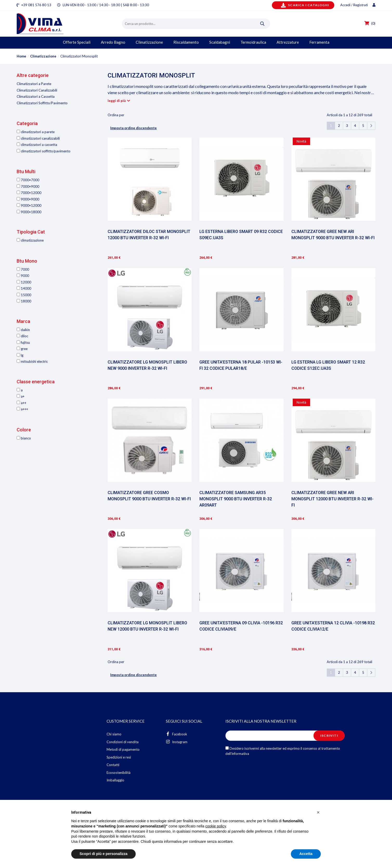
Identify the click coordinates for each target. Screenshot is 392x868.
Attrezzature (288, 42)
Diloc (22, 336)
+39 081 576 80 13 (36, 5)
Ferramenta (319, 42)
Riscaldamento (186, 42)
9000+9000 (28, 199)
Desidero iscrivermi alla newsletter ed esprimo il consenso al (283, 751)
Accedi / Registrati (358, 5)
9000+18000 (29, 212)
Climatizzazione (149, 42)
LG (20, 355)
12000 (24, 282)
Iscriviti (329, 736)
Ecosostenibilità (119, 773)
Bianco (24, 438)
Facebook (177, 734)
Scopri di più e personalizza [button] (103, 854)
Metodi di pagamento (123, 749)
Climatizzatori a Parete (34, 84)
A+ (21, 396)
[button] (318, 812)
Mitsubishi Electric (32, 361)
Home (21, 56)
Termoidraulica (253, 42)
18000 (24, 301)
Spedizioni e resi (119, 757)
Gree (22, 349)
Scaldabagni (220, 42)
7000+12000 (29, 193)
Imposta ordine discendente (133, 128)
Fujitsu (23, 342)
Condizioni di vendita (123, 742)
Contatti (113, 765)
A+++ (22, 409)
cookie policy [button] (216, 826)
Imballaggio (115, 780)
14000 (24, 288)
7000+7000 (28, 180)
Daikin (23, 330)
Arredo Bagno (113, 42)
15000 (24, 295)
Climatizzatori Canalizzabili (37, 90)
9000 (23, 276)
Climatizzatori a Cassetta (36, 96)
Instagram (177, 742)
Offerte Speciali (77, 42)
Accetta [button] (306, 854)
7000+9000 (28, 186)
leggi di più (117, 101)
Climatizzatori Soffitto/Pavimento (42, 103)
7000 (23, 269)
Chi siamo (114, 734)
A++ (21, 403)
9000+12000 (29, 205)
